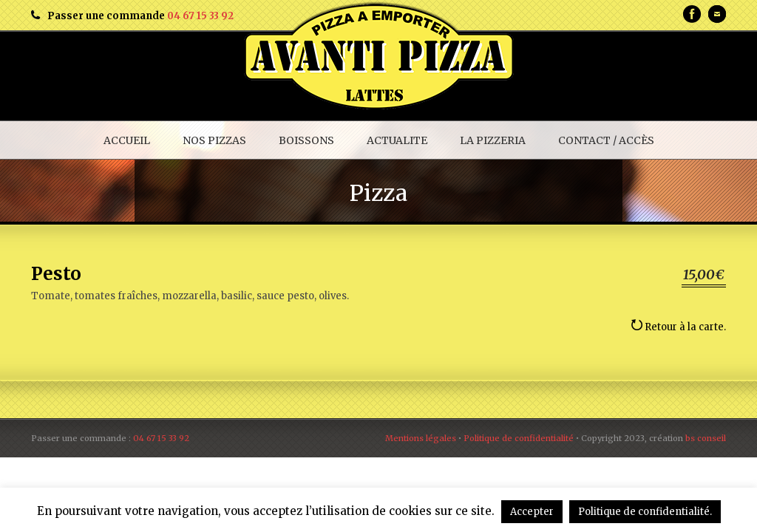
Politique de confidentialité (519, 438)
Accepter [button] (532, 512)
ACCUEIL (127, 140)
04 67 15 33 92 (200, 16)
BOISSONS (306, 140)
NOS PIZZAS (214, 140)
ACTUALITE (397, 140)
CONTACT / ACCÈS (606, 140)
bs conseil (706, 438)
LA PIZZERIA (493, 140)
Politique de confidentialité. (645, 512)
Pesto (56, 274)
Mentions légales (421, 438)
